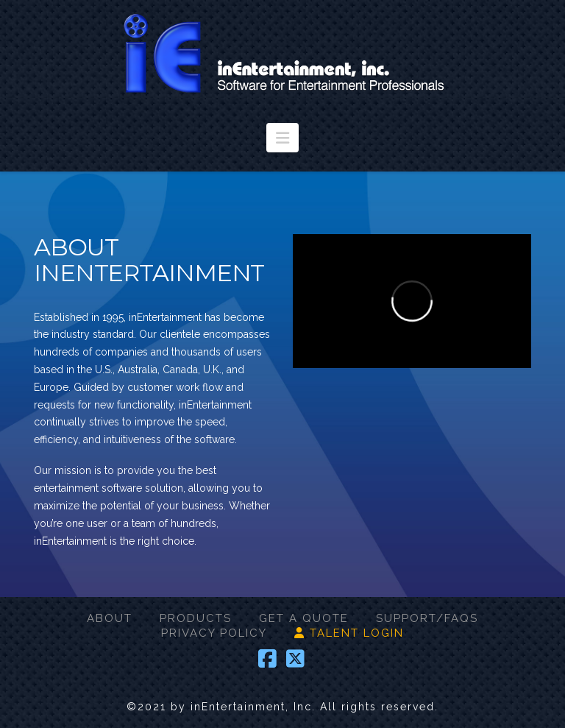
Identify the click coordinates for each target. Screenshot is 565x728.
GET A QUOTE (304, 618)
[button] (282, 138)
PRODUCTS (196, 618)
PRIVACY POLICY (214, 633)
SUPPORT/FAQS (427, 618)
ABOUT (110, 618)
